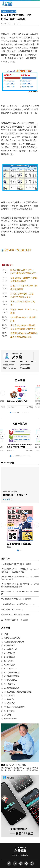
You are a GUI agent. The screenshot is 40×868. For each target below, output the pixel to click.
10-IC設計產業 (11, 680)
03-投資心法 (10, 653)
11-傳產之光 (10, 684)
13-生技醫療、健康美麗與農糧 (18, 692)
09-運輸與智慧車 (12, 676)
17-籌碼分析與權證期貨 (9, 11)
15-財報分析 (10, 699)
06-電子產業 (10, 665)
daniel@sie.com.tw (28, 361)
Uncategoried (11, 719)
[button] (10, 413)
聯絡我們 (24, 855)
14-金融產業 (10, 695)
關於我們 (16, 855)
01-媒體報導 (10, 645)
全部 (6, 634)
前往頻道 (7, 499)
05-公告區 (9, 661)
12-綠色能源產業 (12, 688)
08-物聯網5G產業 (12, 672)
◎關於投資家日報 (12, 638)
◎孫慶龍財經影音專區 (14, 642)
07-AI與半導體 (11, 668)
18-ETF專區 (10, 711)
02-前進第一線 (11, 649)
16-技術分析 (10, 703)
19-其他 (8, 715)
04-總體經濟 (10, 657)
